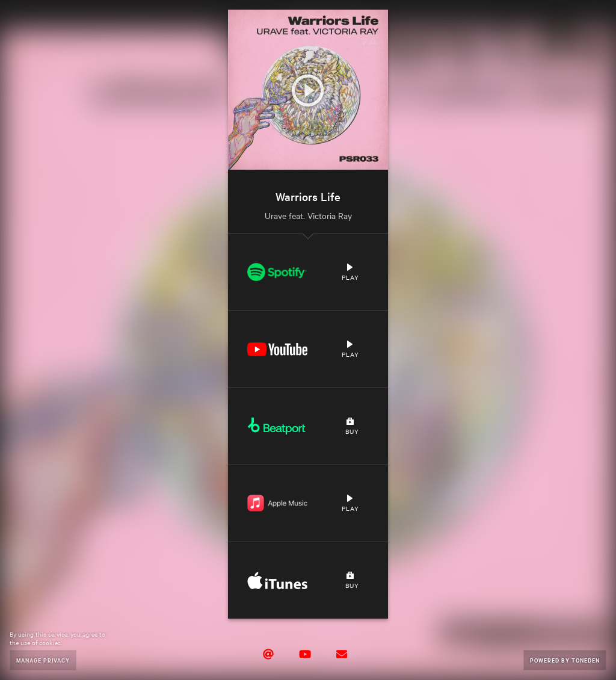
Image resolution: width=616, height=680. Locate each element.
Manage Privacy (43, 660)
